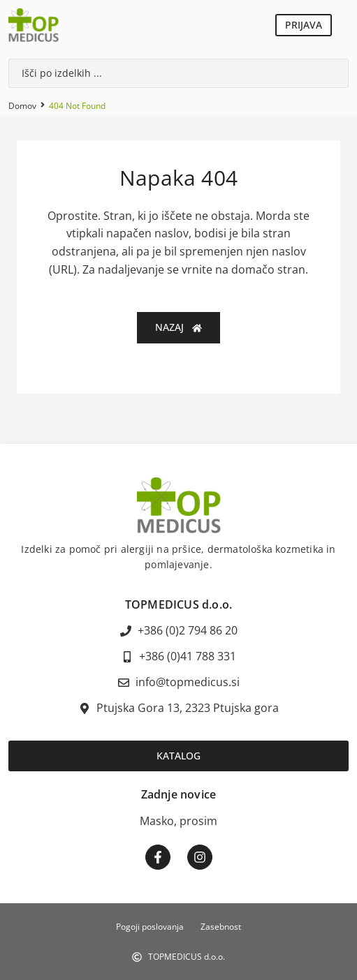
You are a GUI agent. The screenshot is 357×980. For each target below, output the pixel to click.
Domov (22, 106)
